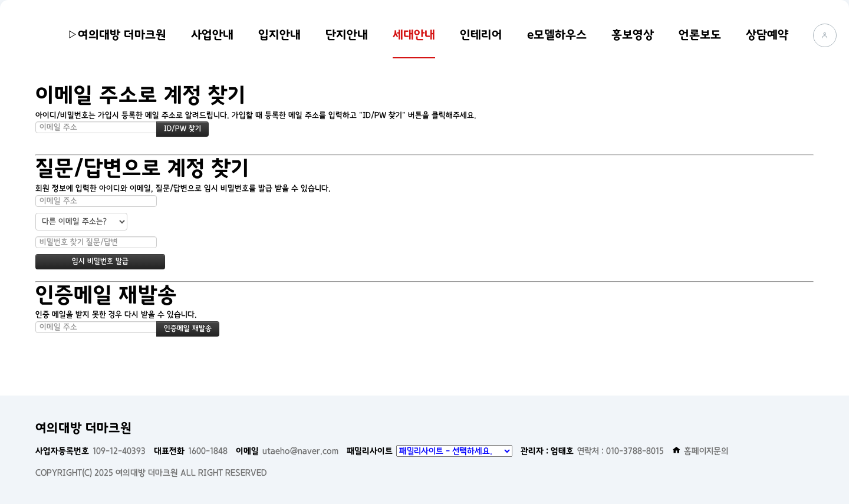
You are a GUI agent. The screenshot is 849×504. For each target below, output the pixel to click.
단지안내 (347, 35)
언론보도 (700, 35)
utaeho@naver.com (287, 451)
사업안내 (212, 35)
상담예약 (767, 35)
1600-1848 (191, 451)
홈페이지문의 (700, 451)
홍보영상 (633, 35)
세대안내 (414, 35)
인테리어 (481, 35)
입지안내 (279, 35)
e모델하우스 (557, 35)
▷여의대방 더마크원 (117, 35)
